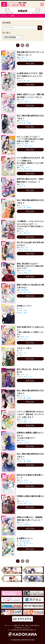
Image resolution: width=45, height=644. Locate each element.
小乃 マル (24, 375)
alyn (21, 355)
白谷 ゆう (27, 292)
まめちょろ (24, 121)
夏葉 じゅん (28, 422)
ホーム (4, 16)
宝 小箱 (24, 420)
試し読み (30, 63)
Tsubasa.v (27, 525)
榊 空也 (27, 81)
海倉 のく (24, 57)
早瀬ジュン (27, 273)
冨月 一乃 (27, 504)
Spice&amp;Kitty (25, 541)
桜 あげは (24, 480)
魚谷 (22, 79)
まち (25, 353)
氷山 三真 (24, 231)
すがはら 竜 (28, 250)
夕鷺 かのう (25, 168)
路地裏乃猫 (24, 290)
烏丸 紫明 (24, 144)
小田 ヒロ (24, 501)
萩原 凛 (27, 233)
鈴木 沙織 (23, 313)
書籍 (12, 16)
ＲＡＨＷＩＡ (28, 60)
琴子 (22, 184)
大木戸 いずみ (26, 271)
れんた (26, 339)
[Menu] (42, 4)
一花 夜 (27, 442)
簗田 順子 (23, 545)
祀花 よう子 (28, 377)
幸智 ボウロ (25, 337)
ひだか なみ (28, 482)
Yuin (21, 308)
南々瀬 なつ (28, 543)
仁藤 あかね (28, 146)
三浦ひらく (27, 102)
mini (25, 311)
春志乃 (23, 440)
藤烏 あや (24, 248)
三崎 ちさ (24, 100)
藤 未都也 (27, 123)
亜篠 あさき (28, 170)
